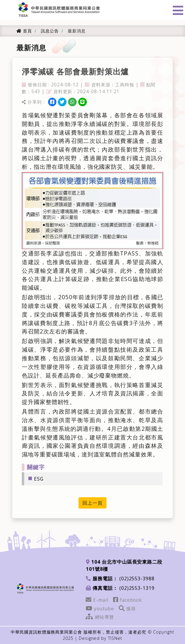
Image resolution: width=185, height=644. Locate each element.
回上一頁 (92, 503)
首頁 (24, 31)
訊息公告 (49, 31)
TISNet (115, 638)
